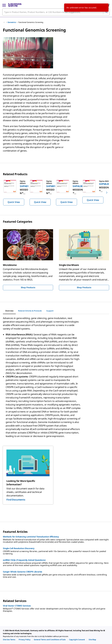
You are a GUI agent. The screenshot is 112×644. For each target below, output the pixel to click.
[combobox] (56, 12)
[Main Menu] (4, 5)
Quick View (14, 202)
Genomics (12, 22)
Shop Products (28, 287)
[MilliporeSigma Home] (15, 5)
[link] (9, 640)
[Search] (106, 12)
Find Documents (16, 500)
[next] (107, 193)
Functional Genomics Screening (31, 22)
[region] (56, 193)
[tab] (9, 311)
